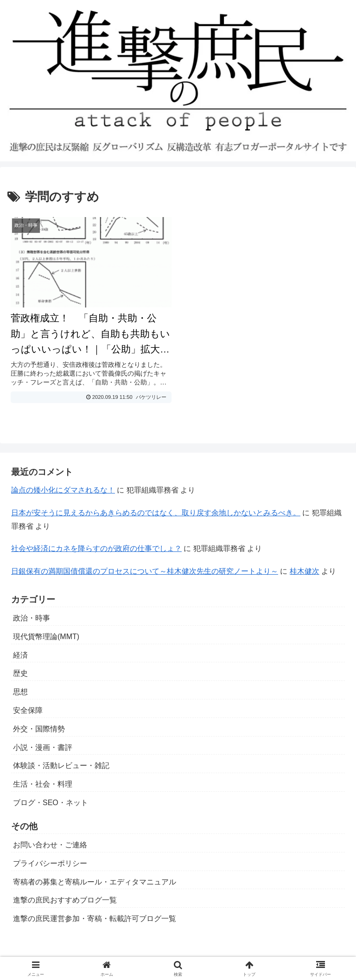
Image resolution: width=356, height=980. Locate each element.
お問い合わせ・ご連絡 (50, 845)
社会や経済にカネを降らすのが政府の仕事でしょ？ (96, 548)
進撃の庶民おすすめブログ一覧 (65, 900)
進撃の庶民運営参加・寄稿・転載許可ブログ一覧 (95, 919)
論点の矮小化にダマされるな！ (63, 490)
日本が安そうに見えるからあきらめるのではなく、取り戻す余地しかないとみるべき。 (156, 513)
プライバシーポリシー (50, 863)
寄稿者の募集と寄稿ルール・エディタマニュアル (95, 882)
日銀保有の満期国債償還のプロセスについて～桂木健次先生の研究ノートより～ (145, 571)
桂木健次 (305, 571)
